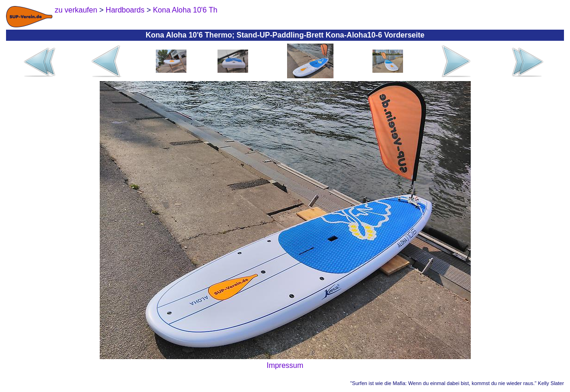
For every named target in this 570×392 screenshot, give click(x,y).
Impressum (285, 365)
